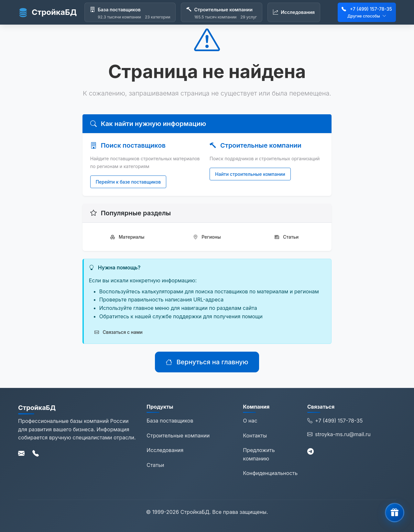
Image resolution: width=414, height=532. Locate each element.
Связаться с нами (119, 332)
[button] (395, 513)
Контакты (255, 436)
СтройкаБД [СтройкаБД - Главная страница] (47, 12)
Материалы (127, 237)
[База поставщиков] (130, 12)
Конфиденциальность (270, 473)
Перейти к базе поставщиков (128, 182)
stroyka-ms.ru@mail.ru (339, 435)
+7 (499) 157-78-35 (371, 9)
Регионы (207, 237)
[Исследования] (294, 12)
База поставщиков (170, 421)
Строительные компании (178, 436)
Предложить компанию (259, 454)
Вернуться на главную (207, 362)
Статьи (287, 237)
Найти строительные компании (250, 174)
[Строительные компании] (222, 12)
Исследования (165, 450)
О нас (250, 421)
